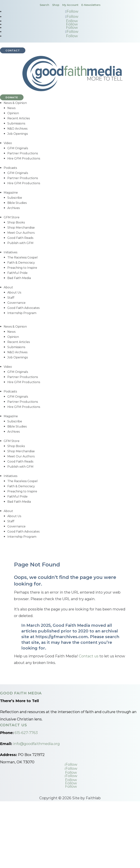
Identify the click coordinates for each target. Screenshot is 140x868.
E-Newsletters (91, 5)
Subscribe (15, 198)
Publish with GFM (20, 243)
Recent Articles (19, 118)
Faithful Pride (17, 273)
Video (8, 143)
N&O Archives (17, 129)
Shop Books (16, 222)
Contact (13, 50)
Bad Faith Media (19, 278)
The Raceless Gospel (23, 257)
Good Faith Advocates (23, 308)
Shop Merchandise (21, 228)
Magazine (11, 193)
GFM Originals (18, 148)
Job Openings (18, 134)
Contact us (89, 656)
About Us (14, 292)
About (8, 287)
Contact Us (14, 725)
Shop (56, 5)
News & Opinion (15, 103)
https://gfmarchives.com (62, 637)
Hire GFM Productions (24, 158)
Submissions (16, 123)
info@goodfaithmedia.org (36, 744)
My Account (70, 5)
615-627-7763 (26, 733)
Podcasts (10, 168)
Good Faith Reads (20, 238)
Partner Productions (23, 153)
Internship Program (22, 313)
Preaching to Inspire (22, 268)
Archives (14, 208)
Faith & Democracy (21, 263)
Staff (11, 298)
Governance (16, 303)
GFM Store (12, 217)
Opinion (13, 113)
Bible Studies (17, 203)
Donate (12, 97)
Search (44, 5)
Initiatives (10, 252)
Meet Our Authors (21, 233)
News (11, 108)
